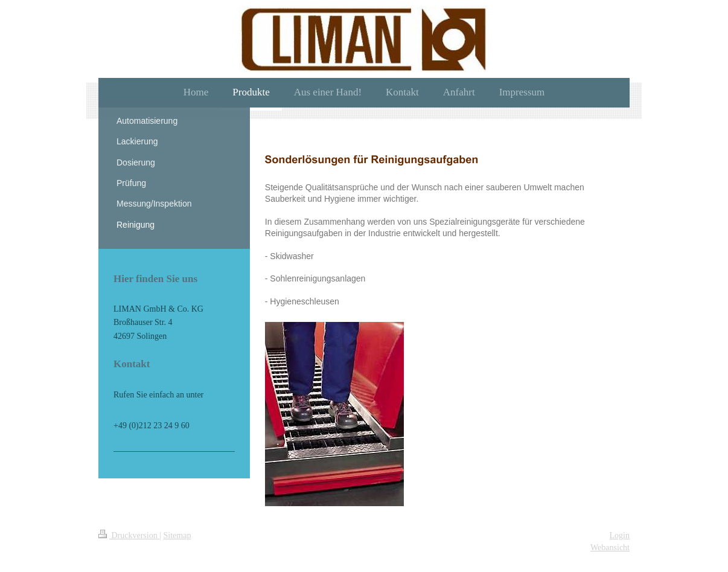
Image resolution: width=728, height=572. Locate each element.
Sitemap (177, 535)
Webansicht (610, 548)
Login (620, 535)
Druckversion (129, 535)
